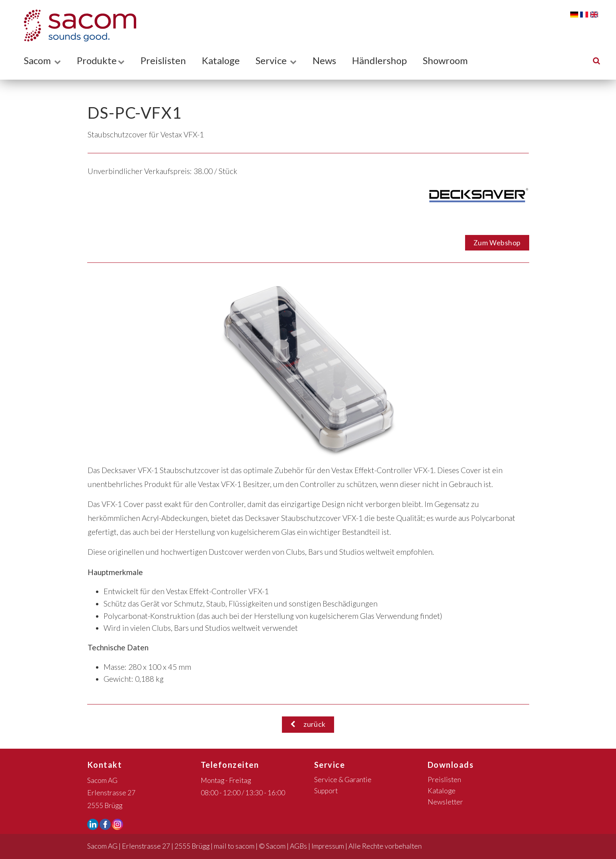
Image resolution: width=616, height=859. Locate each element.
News (324, 60)
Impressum (328, 846)
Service (276, 60)
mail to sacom (234, 846)
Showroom (445, 60)
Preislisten (163, 60)
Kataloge (221, 60)
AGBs (298, 846)
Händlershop (379, 60)
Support (326, 791)
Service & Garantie (343, 780)
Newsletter (445, 802)
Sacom (42, 60)
